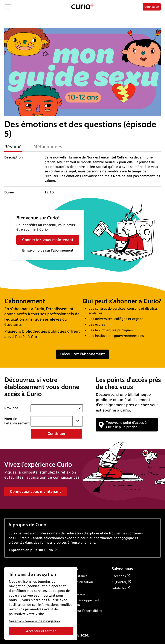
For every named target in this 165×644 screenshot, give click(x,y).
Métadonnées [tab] (48, 147)
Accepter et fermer (41, 631)
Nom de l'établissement (17, 421)
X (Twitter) (119, 582)
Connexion (152, 7)
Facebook (119, 576)
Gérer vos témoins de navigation (34, 621)
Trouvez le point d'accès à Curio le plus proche (123, 425)
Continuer (57, 434)
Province (11, 408)
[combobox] (52, 421)
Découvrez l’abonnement (82, 354)
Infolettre (119, 588)
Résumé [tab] (13, 147)
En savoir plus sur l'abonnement (48, 250)
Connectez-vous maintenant (48, 240)
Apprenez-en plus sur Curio (33, 550)
